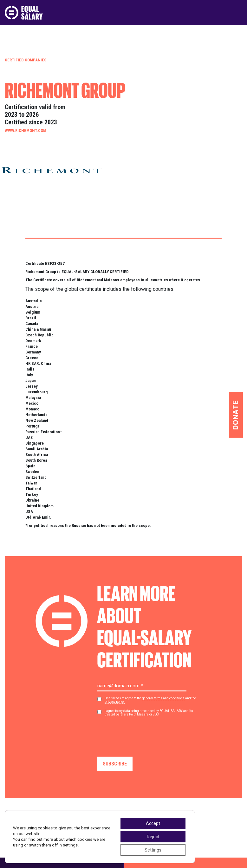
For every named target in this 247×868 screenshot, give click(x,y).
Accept (153, 823)
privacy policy (115, 702)
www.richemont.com (26, 131)
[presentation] (145, 734)
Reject (153, 837)
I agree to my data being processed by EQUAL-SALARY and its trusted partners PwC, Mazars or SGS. (149, 713)
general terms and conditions (163, 698)
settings (70, 845)
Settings (153, 850)
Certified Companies (26, 60)
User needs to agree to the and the (150, 700)
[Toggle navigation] (238, 13)
